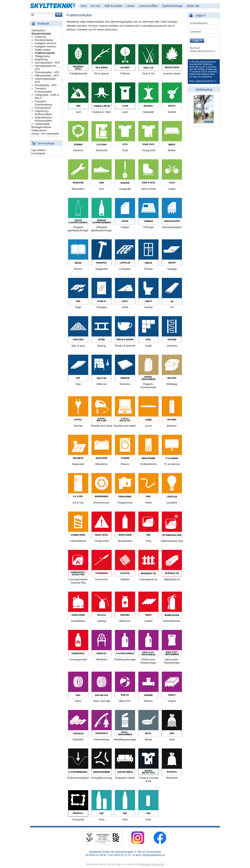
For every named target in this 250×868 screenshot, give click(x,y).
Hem (84, 6)
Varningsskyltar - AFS (47, 63)
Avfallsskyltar (42, 124)
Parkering (40, 37)
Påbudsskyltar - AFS (47, 76)
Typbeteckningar (172, 6)
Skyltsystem (38, 30)
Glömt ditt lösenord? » (203, 51)
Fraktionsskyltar (45, 53)
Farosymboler (43, 108)
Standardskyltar (41, 34)
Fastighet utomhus (46, 43)
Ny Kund (195, 48)
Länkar (131, 6)
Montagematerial (41, 127)
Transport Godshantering (43, 103)
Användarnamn (199, 23)
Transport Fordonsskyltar (43, 90)
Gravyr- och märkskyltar (45, 134)
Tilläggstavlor (42, 56)
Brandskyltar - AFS (46, 85)
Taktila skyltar (43, 50)
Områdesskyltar (44, 40)
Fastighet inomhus (45, 46)
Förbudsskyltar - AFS (47, 72)
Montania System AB (152, 864)
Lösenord (195, 32)
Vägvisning (41, 59)
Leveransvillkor (148, 6)
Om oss (96, 6)
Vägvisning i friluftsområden (43, 113)
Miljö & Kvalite (113, 6)
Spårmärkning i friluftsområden (44, 119)
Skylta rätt (193, 6)
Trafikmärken (39, 130)
